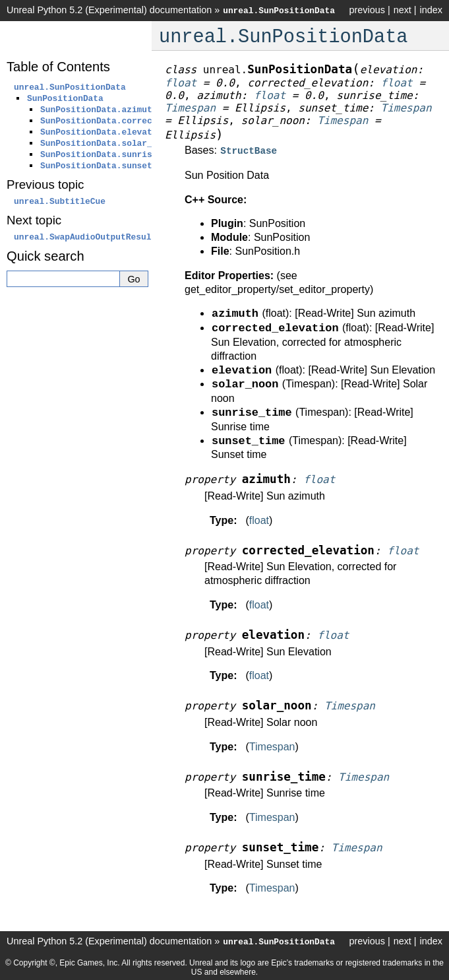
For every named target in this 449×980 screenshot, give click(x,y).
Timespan (272, 745)
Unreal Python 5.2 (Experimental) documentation (109, 10)
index (431, 10)
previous (367, 10)
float (259, 519)
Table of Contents (58, 67)
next (403, 10)
